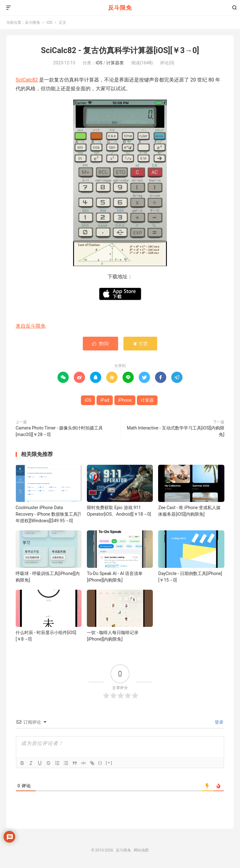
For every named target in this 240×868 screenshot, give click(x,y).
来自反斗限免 (31, 326)
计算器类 (115, 63)
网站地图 (141, 850)
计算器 (147, 400)
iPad (105, 400)
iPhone (125, 400)
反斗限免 (120, 8)
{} (100, 763)
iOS (49, 22)
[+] (109, 763)
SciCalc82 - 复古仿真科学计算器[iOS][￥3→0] (120, 50)
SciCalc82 (27, 80)
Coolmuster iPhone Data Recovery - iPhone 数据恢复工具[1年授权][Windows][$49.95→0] (48, 514)
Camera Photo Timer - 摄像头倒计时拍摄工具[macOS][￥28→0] (59, 431)
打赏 (140, 344)
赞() (100, 344)
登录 (219, 722)
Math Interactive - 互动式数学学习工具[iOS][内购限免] (176, 431)
